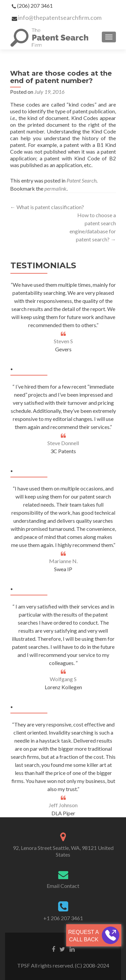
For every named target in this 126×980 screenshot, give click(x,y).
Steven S (63, 341)
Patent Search (81, 180)
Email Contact (63, 886)
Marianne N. (63, 561)
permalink (55, 188)
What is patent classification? (47, 207)
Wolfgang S (63, 679)
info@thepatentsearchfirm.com (60, 17)
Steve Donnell (63, 443)
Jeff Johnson (63, 805)
